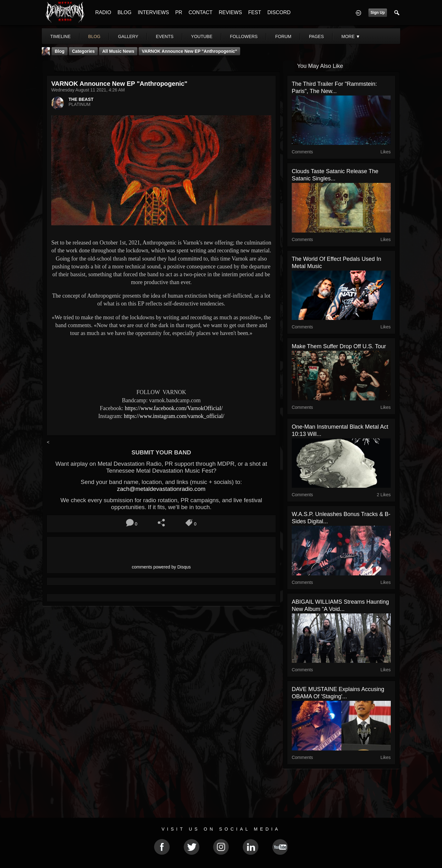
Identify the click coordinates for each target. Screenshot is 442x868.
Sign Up (378, 13)
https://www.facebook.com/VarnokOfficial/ (174, 408)
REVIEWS (230, 12)
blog (94, 36)
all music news (118, 51)
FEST (255, 12)
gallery (128, 36)
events (165, 36)
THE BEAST (81, 99)
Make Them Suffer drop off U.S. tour (339, 346)
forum (283, 36)
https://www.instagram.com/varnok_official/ (174, 416)
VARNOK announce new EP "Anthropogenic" (189, 51)
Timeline (61, 36)
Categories (83, 51)
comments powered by (161, 567)
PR (179, 12)
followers (244, 36)
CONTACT (201, 12)
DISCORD (279, 12)
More (351, 36)
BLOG (124, 12)
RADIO (103, 12)
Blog (60, 51)
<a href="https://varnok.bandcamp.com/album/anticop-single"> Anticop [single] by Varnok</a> (161, 362)
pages (316, 36)
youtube (202, 36)
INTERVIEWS (153, 12)
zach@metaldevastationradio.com (161, 489)
